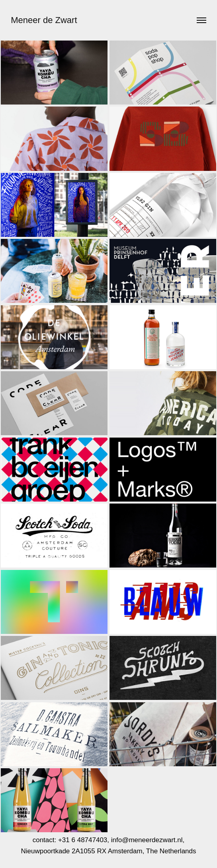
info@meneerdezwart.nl (147, 840)
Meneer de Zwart (44, 20)
